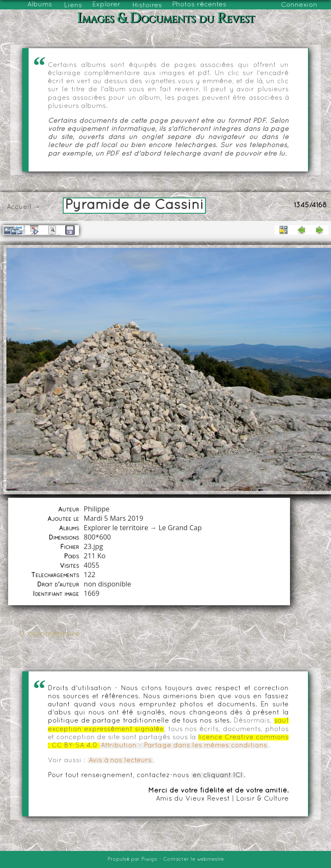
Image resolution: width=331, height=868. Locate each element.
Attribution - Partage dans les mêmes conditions (184, 746)
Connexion (299, 5)
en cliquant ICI (218, 775)
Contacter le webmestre (193, 859)
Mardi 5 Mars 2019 (113, 518)
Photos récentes (199, 5)
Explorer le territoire (116, 528)
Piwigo (149, 859)
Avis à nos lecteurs (120, 761)
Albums (40, 5)
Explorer (106, 5)
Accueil (19, 207)
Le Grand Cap (180, 528)
